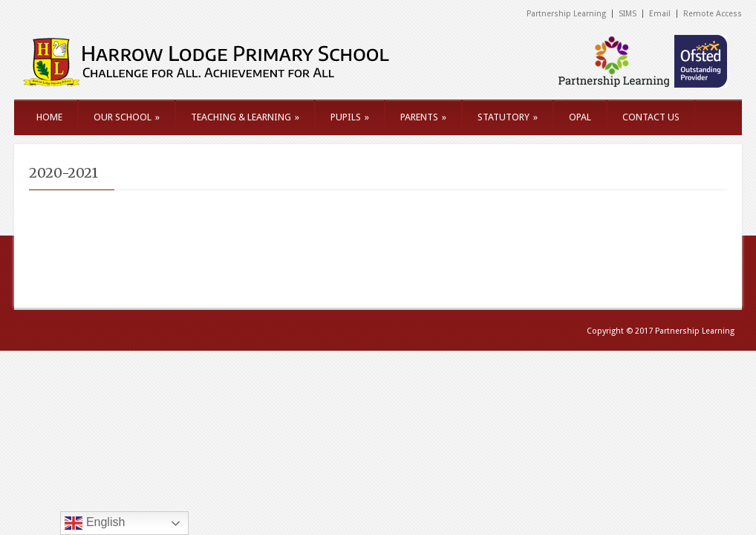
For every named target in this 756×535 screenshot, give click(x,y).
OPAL (580, 117)
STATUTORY (508, 117)
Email (660, 14)
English (95, 523)
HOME (49, 117)
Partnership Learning (566, 14)
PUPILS (350, 117)
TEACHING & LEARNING (245, 117)
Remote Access (713, 14)
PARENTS (423, 117)
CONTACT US (651, 117)
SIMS (628, 14)
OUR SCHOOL (127, 117)
